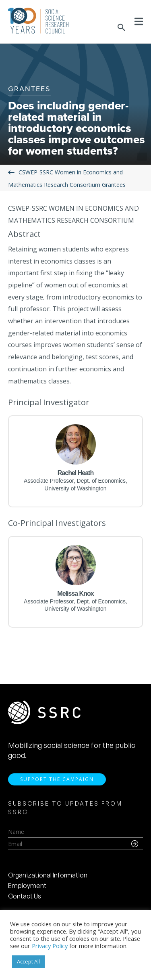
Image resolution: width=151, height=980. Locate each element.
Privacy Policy (50, 946)
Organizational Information (48, 875)
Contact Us (25, 896)
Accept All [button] (28, 961)
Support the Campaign (57, 779)
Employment (27, 886)
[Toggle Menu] (139, 21)
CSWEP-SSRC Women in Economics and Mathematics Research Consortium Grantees (67, 178)
